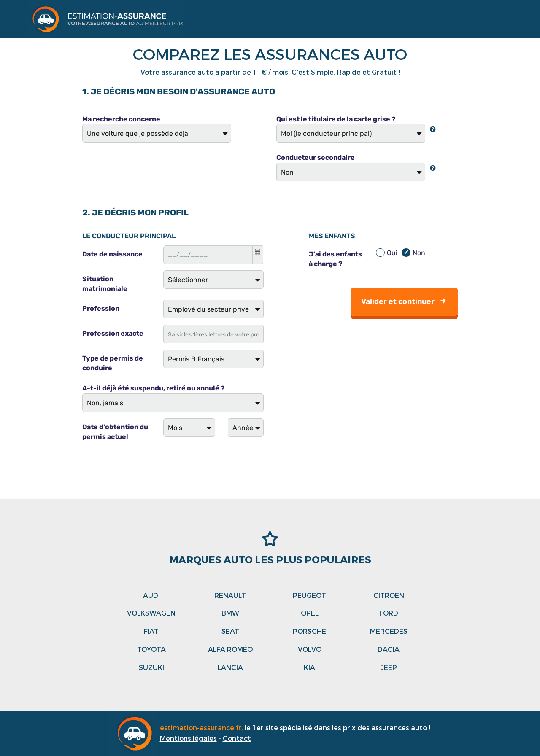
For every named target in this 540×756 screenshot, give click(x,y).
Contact (237, 739)
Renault (230, 596)
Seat (230, 631)
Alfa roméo (230, 650)
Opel (310, 613)
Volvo (310, 650)
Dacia (389, 650)
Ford (389, 613)
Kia (309, 668)
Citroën (389, 596)
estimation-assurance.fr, (202, 728)
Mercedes (389, 631)
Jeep (389, 668)
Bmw (230, 613)
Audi (151, 596)
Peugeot (309, 596)
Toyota (151, 650)
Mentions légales (188, 739)
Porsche (309, 631)
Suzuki (151, 668)
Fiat (151, 631)
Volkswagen (151, 613)
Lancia (230, 668)
